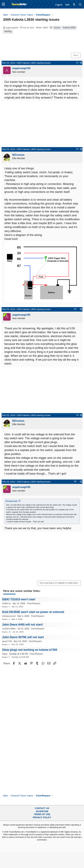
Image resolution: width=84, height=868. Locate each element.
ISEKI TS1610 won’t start (19, 599)
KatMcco (6, 603)
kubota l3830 (69, 28)
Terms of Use (42, 814)
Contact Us (42, 808)
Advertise (42, 811)
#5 (75, 481)
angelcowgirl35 (12, 28)
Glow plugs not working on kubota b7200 (30, 650)
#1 (77, 63)
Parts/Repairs (34, 603)
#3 (75, 309)
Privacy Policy (42, 817)
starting (8, 31)
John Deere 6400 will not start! (23, 625)
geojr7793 (7, 641)
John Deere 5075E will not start (23, 637)
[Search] (80, 5)
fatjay (5, 654)
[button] (3, 4)
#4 (77, 415)
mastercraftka (9, 629)
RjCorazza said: (12, 501)
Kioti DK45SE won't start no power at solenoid (33, 612)
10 (10, 632)
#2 (77, 149)
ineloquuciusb (9, 616)
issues (57, 28)
